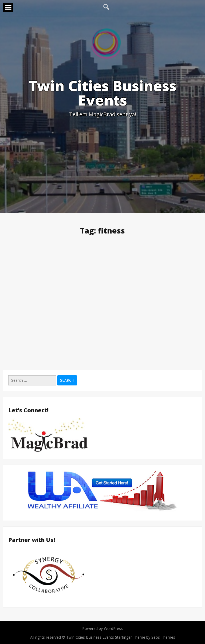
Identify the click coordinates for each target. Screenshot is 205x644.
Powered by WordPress (102, 628)
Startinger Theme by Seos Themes (145, 637)
